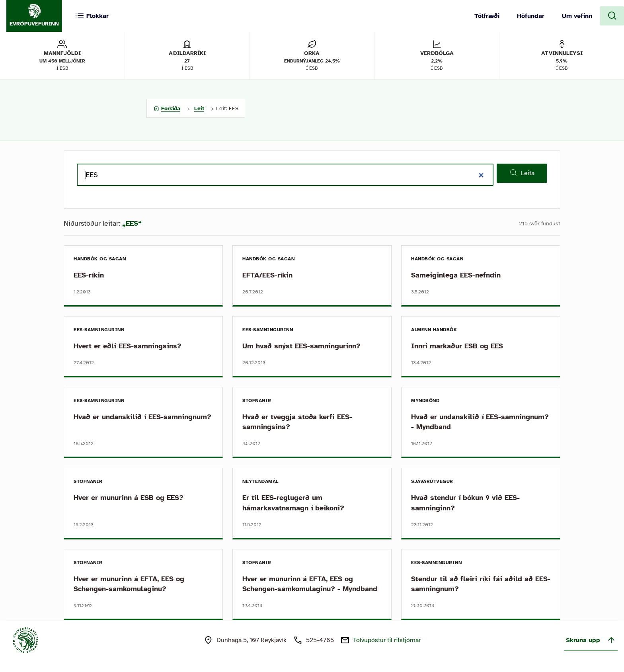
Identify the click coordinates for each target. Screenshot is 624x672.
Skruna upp (591, 640)
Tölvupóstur (387, 640)
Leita (522, 173)
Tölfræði (487, 16)
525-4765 (320, 640)
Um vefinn (577, 16)
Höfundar (531, 16)
